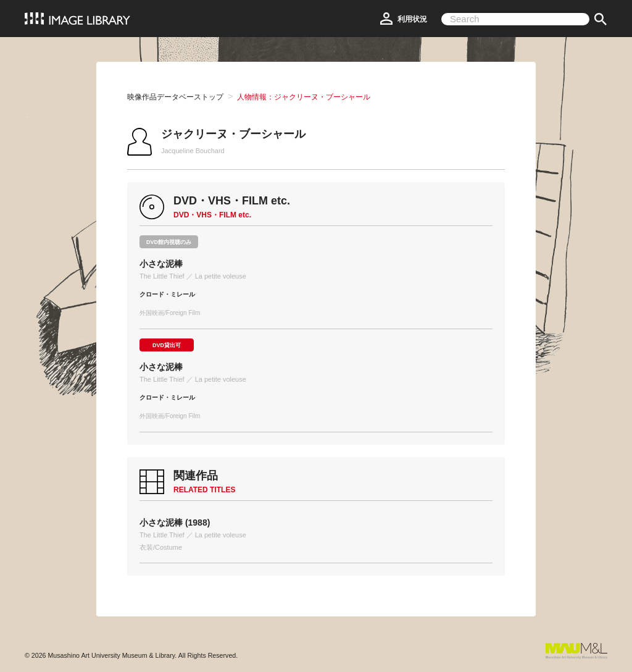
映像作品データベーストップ (175, 97)
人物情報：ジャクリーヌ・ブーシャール (304, 97)
